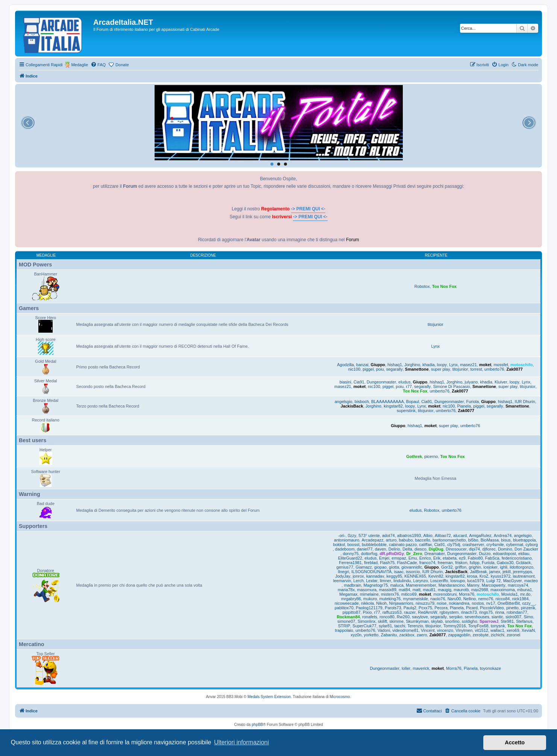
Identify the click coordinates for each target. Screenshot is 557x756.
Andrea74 (503, 535)
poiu (380, 369)
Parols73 (393, 608)
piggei (368, 369)
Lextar (372, 581)
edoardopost (505, 554)
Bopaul (413, 402)
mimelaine (369, 594)
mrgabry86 (351, 599)
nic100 (354, 369)
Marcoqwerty (494, 585)
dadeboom (345, 549)
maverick (421, 668)
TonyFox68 (478, 626)
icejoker (490, 567)
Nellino (470, 599)
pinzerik (528, 608)
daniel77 (365, 549)
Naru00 (454, 599)
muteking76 (390, 599)
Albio (428, 535)
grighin (475, 567)
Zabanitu (389, 635)
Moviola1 (510, 594)
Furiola (473, 402)
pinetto (512, 608)
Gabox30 (505, 563)
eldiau (524, 554)
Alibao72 (443, 535)
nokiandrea (459, 603)
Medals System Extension (269, 697)
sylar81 (385, 626)
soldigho (470, 621)
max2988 (480, 590)
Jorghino (412, 365)
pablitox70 (344, 608)
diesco (420, 549)
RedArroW (427, 612)
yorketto (371, 635)
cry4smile (495, 545)
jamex (495, 572)
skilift (382, 621)
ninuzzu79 (425, 603)
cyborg (532, 545)
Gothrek (414, 456)
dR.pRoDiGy (392, 554)
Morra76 (467, 594)
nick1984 (521, 599)
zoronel (513, 635)
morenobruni (445, 594)
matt (417, 590)
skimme (396, 621)
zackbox (407, 635)
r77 (409, 386)
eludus (404, 382)
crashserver (473, 545)
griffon (461, 567)
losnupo (458, 581)
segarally (395, 369)
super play (441, 369)
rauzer (410, 612)
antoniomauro (347, 540)
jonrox (358, 576)
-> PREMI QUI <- (308, 209)
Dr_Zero (414, 554)
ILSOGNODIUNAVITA (371, 572)
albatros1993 (409, 535)
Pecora (441, 608)
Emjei (384, 558)
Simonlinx (367, 621)
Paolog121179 (369, 608)
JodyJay (343, 576)
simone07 (346, 621)
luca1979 (476, 581)
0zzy (352, 535)
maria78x (346, 590)
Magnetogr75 (376, 585)
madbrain (352, 585)
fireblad (371, 563)
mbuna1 (525, 590)
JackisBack (352, 406)
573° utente (369, 535)
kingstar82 (393, 406)
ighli (504, 567)
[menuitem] (98, 65)
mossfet (501, 365)
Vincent (428, 630)
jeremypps (523, 572)
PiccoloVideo (492, 608)
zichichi (498, 635)
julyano (471, 382)
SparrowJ (489, 621)
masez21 (468, 365)
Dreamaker (434, 554)
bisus (506, 540)
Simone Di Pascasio (451, 386)
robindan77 (517, 612)
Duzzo (485, 554)
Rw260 (403, 617)
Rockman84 (348, 617)
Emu (413, 558)
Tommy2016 (455, 626)
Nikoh (381, 603)
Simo (528, 617)
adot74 (389, 535)
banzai (362, 365)
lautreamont (524, 576)
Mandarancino (452, 585)
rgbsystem (449, 612)
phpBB (257, 725)
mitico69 (409, 594)
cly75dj (454, 545)
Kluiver (501, 382)
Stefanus (524, 621)
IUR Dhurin (525, 402)
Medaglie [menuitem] (80, 65)
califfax (425, 545)
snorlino (452, 621)
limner (385, 581)
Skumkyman (417, 621)
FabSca (492, 558)
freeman (445, 563)
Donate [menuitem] (122, 65)
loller (406, 668)
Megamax (348, 594)
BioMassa (490, 540)
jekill (506, 572)
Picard (472, 608)
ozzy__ (529, 603)
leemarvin (342, 581)
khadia (428, 365)
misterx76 (390, 594)
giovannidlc (412, 567)
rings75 (486, 612)
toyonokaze (490, 668)
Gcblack (524, 563)
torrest (476, 369)
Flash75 (387, 563)
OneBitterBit (509, 603)
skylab (437, 621)
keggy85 (395, 576)
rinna (499, 612)
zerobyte (481, 635)
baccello (422, 540)
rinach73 (469, 612)
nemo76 (486, 599)
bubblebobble (374, 545)
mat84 (404, 590)
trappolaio (344, 630)
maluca (397, 585)
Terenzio (415, 626)
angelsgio (344, 402)
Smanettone (417, 369)
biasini (345, 382)
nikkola (367, 603)
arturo (391, 540)
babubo (406, 540)
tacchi (400, 626)
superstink (406, 411)
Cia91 (359, 382)
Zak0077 (515, 369)
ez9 (462, 558)
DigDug (436, 549)
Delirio (394, 549)
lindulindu (402, 581)
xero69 (513, 630)
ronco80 (387, 617)
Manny (473, 585)
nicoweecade (347, 603)
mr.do (525, 594)
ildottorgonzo (521, 567)
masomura (367, 590)
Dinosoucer (456, 549)
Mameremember (421, 585)
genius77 (345, 567)
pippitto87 (352, 612)
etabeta (450, 558)
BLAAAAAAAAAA (388, 402)
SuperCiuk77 (364, 626)
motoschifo (521, 365)
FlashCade (407, 563)
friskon (461, 563)
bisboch (362, 402)
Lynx (435, 346)
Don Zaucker (526, 549)
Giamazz (363, 567)
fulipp (475, 563)
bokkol (339, 545)
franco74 (427, 563)
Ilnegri (343, 572)
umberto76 (494, 369)
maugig (445, 590)
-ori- (342, 535)
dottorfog (369, 554)
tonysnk (498, 626)
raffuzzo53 (392, 612)
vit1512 (481, 630)
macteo (531, 581)
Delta (407, 549)
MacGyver (513, 581)
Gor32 (447, 567)
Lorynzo (421, 581)
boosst (353, 545)
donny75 (351, 554)
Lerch (359, 581)
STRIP (344, 626)
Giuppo (378, 365)
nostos (478, 603)
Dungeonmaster (381, 382)
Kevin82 (436, 576)
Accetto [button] (515, 742)
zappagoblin (459, 635)
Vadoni (384, 630)
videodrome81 (405, 630)
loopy (442, 365)
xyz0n (356, 635)
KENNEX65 (415, 576)
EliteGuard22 (350, 558)
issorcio (413, 572)
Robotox (422, 286)
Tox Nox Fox (444, 286)
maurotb (461, 590)
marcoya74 (518, 585)
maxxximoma (503, 590)
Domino (505, 549)
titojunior (436, 324)
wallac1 (497, 630)
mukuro (370, 599)
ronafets (370, 617)
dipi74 (474, 549)
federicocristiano (517, 558)
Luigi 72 (494, 581)
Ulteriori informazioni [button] (241, 742)
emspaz (399, 558)
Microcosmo (340, 697)
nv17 (491, 603)
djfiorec (489, 549)
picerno (431, 456)
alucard (460, 535)
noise (442, 603)
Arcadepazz (372, 540)
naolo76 (438, 599)
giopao (380, 567)
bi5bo (473, 540)
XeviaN (528, 630)
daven (381, 549)
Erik (437, 558)
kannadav (375, 576)
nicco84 (502, 599)
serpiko (456, 617)
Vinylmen (464, 630)
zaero (422, 635)
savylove (420, 617)
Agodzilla (345, 365)
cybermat (515, 545)
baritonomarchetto (449, 540)
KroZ (484, 576)
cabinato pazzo (403, 545)
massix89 (387, 590)
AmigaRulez (480, 535)
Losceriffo (439, 581)
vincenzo (445, 630)
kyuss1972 (501, 576)
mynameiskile (416, 599)
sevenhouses (477, 617)
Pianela (464, 406)
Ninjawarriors (401, 603)
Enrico (425, 558)
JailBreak (478, 572)
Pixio (367, 612)
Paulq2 (410, 608)
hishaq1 (395, 365)
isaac (399, 572)
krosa (472, 576)
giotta (394, 567)
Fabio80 (475, 558)
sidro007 (513, 617)
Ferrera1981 (350, 563)
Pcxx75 (425, 608)
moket (485, 365)
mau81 (429, 590)
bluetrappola (524, 540)
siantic (497, 617)
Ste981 (507, 621)
